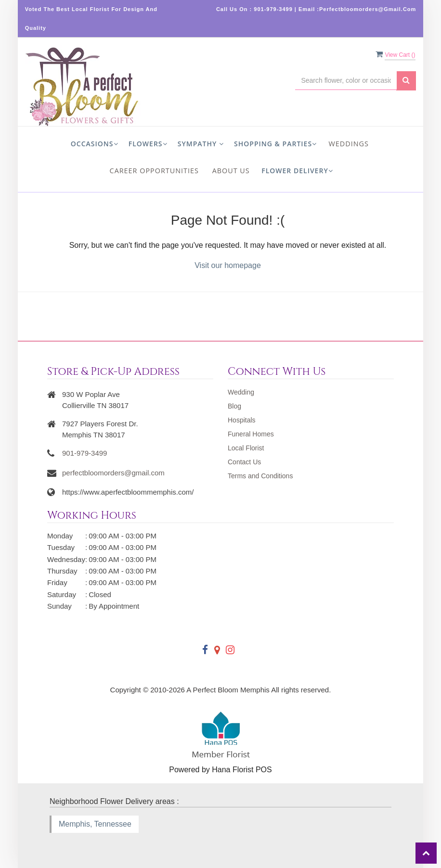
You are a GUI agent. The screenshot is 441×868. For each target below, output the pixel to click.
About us (231, 171)
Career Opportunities (154, 171)
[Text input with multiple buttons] (346, 81)
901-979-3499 (84, 453)
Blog (234, 406)
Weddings (349, 144)
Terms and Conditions (260, 476)
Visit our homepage (228, 265)
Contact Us (244, 462)
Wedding (241, 392)
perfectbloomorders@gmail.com (113, 473)
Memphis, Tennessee (95, 824)
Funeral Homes (251, 434)
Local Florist (246, 448)
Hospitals (242, 420)
